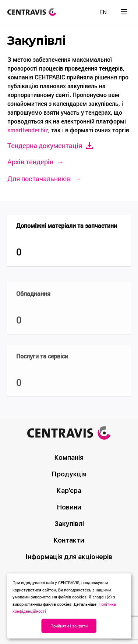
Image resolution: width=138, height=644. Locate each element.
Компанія (69, 457)
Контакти (69, 540)
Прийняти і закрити (69, 626)
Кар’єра (69, 491)
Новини (69, 507)
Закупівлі (69, 524)
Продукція (69, 474)
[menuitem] (103, 12)
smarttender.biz (28, 130)
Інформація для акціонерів (69, 557)
